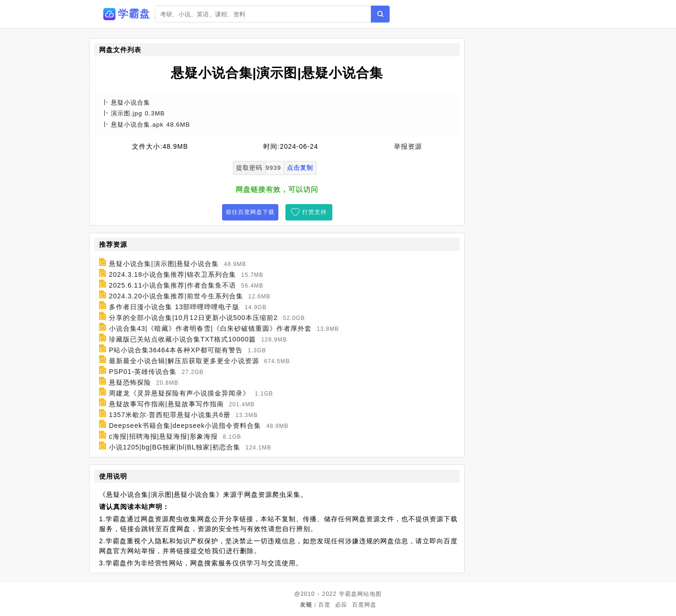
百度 (324, 605)
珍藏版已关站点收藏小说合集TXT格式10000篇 (182, 339)
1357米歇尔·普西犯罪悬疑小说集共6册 (170, 415)
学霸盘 (348, 594)
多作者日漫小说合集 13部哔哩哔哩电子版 (174, 307)
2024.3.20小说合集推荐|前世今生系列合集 (176, 296)
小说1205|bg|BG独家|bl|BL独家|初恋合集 (175, 447)
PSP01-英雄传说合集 (143, 372)
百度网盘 (364, 605)
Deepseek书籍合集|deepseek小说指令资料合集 (185, 426)
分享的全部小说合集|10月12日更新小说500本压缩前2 (193, 318)
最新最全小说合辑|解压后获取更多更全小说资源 (184, 361)
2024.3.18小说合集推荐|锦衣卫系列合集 (173, 274)
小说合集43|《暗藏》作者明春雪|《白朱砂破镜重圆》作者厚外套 (210, 328)
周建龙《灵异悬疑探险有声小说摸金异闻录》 (179, 393)
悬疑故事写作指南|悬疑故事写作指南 (166, 404)
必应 (341, 605)
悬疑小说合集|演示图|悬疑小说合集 (164, 264)
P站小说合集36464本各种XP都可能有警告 (176, 350)
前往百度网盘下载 (250, 212)
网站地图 (369, 594)
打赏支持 (315, 212)
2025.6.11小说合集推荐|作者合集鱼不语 (173, 285)
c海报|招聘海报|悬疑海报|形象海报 (163, 436)
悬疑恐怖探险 (130, 382)
